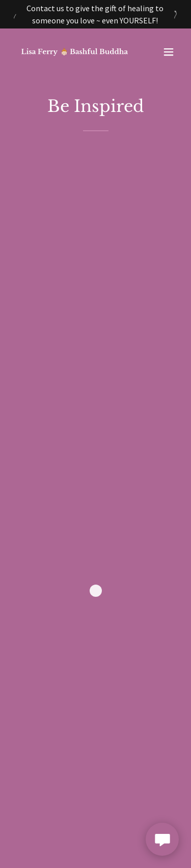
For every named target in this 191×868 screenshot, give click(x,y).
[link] (71, 52)
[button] (169, 52)
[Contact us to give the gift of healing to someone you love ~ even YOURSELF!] (95, 14)
